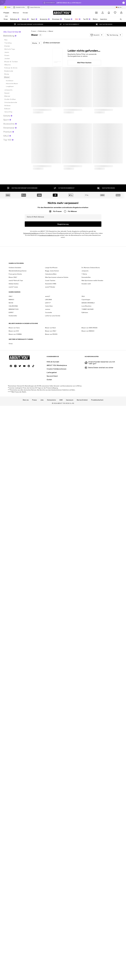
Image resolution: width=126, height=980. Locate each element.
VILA (83, 774)
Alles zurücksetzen (51, 43)
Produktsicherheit (97, 850)
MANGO (11, 777)
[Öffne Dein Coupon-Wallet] (96, 13)
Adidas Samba (14, 762)
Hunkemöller (13, 794)
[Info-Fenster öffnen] (124, 3)
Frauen (6, 13)
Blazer (51, 31)
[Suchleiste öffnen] (120, 19)
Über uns (26, 850)
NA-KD (11, 781)
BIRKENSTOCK (14, 787)
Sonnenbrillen (86, 755)
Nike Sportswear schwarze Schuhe (57, 755)
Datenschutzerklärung (31, 722)
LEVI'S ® (48, 781)
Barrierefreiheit (82, 850)
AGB (61, 850)
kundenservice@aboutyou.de (49, 724)
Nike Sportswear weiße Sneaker (92, 758)
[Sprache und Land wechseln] (119, 7)
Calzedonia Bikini (51, 752)
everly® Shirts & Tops (16, 758)
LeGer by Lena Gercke (53, 794)
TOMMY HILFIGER (88, 787)
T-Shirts (84, 752)
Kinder (25, 13)
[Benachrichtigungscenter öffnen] (109, 13)
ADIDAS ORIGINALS (88, 781)
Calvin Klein (49, 784)
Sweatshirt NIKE (51, 762)
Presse (34, 850)
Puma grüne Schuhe (15, 752)
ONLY (11, 774)
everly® (48, 774)
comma (48, 787)
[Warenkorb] (121, 13)
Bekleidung (42, 31)
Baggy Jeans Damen (52, 749)
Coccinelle (49, 790)
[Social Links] (11, 816)
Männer (16, 13)
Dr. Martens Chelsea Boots (91, 745)
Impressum (70, 850)
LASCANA (48, 777)
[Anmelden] (103, 13)
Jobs (42, 850)
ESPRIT (11, 790)
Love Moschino (86, 784)
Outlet (8, 7)
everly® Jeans (13, 765)
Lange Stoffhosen (51, 745)
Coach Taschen (50, 758)
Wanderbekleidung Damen (18, 749)
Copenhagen (86, 777)
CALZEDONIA (13, 784)
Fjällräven (85, 790)
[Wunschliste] (115, 13)
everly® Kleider (50, 765)
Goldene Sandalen (15, 745)
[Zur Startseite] (62, 13)
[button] (97, 35)
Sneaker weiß (86, 762)
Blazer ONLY (13, 755)
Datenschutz (52, 850)
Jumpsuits (85, 749)
